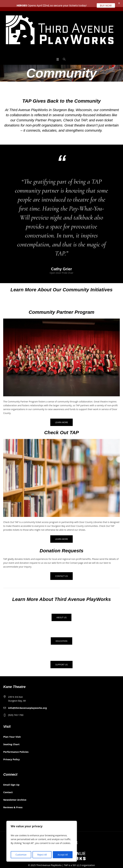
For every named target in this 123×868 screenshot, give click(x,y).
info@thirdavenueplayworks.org (27, 704)
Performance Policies (16, 748)
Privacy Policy (11, 756)
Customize (21, 855)
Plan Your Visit (12, 733)
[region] (42, 841)
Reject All (42, 855)
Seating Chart (11, 741)
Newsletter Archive (15, 796)
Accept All (63, 855)
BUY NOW (106, 6)
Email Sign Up (11, 781)
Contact (8, 788)
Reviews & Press (13, 804)
